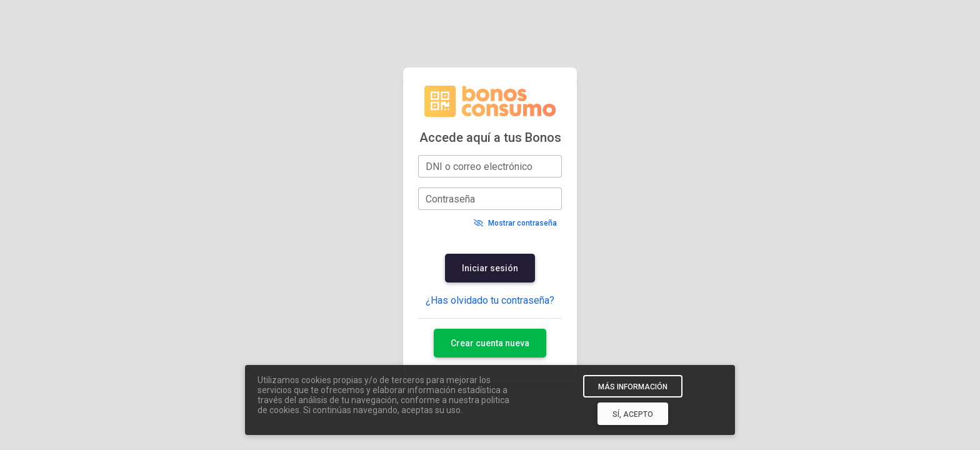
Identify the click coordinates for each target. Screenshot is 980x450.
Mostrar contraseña (515, 223)
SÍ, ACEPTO (633, 414)
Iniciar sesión (490, 268)
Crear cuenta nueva (490, 343)
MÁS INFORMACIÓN (633, 387)
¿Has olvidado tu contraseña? (490, 300)
